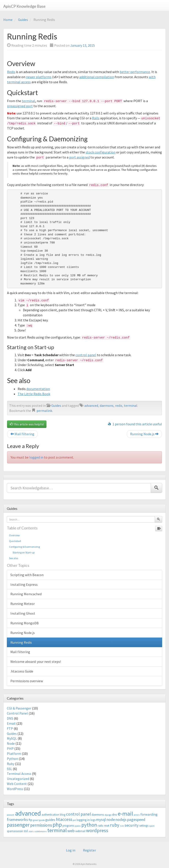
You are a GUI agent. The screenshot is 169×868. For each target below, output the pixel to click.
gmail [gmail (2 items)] (36, 820)
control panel (86, 355)
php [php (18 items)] (57, 825)
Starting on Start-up (22, 552)
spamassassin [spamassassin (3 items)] (15, 831)
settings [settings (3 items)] (144, 826)
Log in (71, 850)
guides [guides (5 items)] (50, 820)
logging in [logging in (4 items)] (83, 820)
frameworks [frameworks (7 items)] (17, 819)
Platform (14, 754)
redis (119, 405)
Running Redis (21, 642)
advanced (91, 405)
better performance (135, 72)
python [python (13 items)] (89, 825)
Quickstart (15, 541)
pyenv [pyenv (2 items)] (78, 826)
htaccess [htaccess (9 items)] (64, 819)
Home (8, 20)
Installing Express (24, 584)
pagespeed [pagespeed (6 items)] (136, 820)
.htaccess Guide (22, 671)
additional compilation (97, 77)
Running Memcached (26, 594)
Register (89, 850)
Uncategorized (18, 779)
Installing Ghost (23, 613)
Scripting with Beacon (27, 575)
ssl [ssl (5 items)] (26, 831)
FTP (10, 728)
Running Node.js (144, 434)
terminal (28, 101)
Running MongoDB (25, 623)
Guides (23, 20)
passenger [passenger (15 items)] (18, 825)
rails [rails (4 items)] (100, 825)
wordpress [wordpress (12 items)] (97, 830)
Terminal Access (19, 774)
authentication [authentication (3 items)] (50, 815)
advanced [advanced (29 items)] (28, 813)
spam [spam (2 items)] (152, 826)
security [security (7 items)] (132, 825)
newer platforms (39, 77)
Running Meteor (23, 604)
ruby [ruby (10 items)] (115, 825)
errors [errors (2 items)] (137, 815)
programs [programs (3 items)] (68, 826)
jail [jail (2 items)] (74, 820)
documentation (38, 389)
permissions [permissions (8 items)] (41, 825)
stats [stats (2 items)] (31, 831)
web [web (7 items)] (71, 831)
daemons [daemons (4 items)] (98, 814)
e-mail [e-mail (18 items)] (125, 814)
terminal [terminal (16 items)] (57, 830)
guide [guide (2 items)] (42, 820)
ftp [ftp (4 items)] (30, 820)
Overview (14, 535)
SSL (9, 769)
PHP (10, 748)
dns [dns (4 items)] (115, 814)
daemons (107, 405)
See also (14, 558)
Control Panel (17, 713)
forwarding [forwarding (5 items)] (149, 814)
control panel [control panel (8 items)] (78, 814)
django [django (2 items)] (108, 815)
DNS (10, 718)
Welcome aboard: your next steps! (36, 662)
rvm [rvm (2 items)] (122, 826)
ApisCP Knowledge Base (24, 6)
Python (12, 759)
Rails (96, 118)
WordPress (15, 789)
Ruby (11, 764)
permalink (44, 411)
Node (11, 743)
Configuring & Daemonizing (24, 547)
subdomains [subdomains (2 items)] (40, 831)
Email (11, 723)
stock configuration (101, 152)
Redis (11, 72)
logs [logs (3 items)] (93, 820)
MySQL (12, 738)
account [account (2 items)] (11, 815)
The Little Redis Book (34, 394)
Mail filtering (22, 434)
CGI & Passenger (19, 708)
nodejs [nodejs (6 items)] (121, 820)
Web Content (17, 784)
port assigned (79, 157)
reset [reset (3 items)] (107, 826)
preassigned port (20, 106)
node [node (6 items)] (111, 820)
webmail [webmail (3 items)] (80, 831)
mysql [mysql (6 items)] (101, 820)
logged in (36, 457)
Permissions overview (27, 681)
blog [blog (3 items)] (63, 815)
